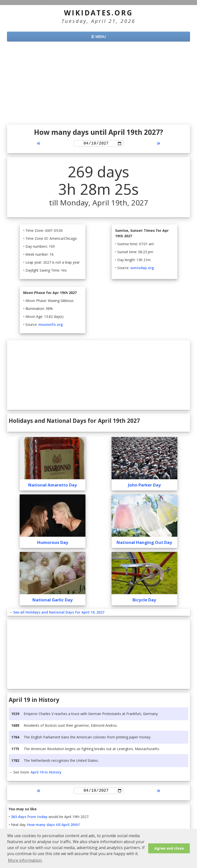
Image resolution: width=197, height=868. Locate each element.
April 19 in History (46, 773)
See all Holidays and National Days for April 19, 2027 (59, 613)
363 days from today (29, 818)
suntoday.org (142, 268)
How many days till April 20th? (54, 826)
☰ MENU (98, 37)
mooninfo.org (51, 325)
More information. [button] (25, 860)
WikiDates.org (98, 13)
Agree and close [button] (169, 848)
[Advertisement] (98, 84)
